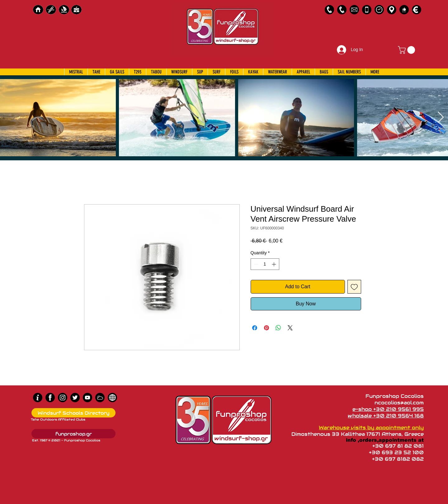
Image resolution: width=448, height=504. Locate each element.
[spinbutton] (265, 264)
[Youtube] (87, 398)
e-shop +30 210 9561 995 (388, 409)
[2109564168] (342, 10)
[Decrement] (255, 264)
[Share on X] (290, 328)
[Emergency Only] (367, 10)
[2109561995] (329, 10)
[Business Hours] (379, 10)
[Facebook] (50, 398)
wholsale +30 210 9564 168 (386, 416)
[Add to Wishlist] (354, 287)
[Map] (392, 10)
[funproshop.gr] (73, 434)
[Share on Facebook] (255, 328)
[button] (407, 50)
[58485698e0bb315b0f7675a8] (354, 10)
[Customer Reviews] (404, 10)
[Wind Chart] (100, 398)
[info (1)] (38, 398)
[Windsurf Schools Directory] (73, 413)
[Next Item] (441, 118)
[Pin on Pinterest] (266, 328)
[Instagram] (63, 398)
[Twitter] (75, 398)
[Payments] (417, 10)
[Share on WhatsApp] (278, 328)
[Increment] (274, 264)
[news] (112, 398)
